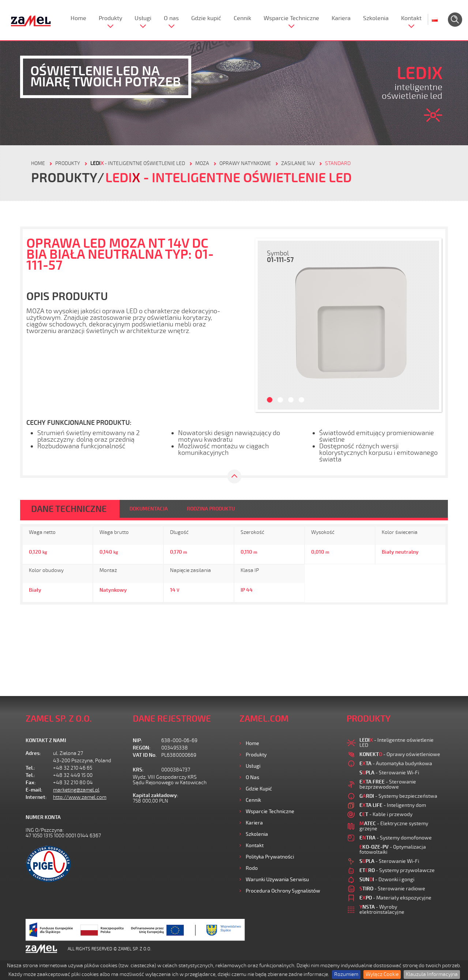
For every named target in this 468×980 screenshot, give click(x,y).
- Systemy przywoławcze (397, 870)
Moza (202, 163)
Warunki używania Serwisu (277, 880)
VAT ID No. (145, 755)
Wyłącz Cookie (382, 974)
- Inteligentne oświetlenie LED (138, 163)
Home (78, 18)
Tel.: (30, 768)
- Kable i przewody (386, 814)
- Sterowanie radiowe (392, 889)
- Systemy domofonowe (396, 838)
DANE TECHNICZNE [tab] (69, 509)
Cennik (242, 18)
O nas (171, 18)
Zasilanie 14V (298, 163)
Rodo (252, 868)
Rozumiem (346, 974)
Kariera (341, 18)
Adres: (33, 753)
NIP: (137, 740)
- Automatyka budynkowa (396, 764)
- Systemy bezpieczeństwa (398, 796)
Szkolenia (376, 18)
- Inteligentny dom (393, 805)
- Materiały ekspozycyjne (395, 898)
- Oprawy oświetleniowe (400, 754)
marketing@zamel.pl (76, 790)
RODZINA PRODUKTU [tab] (211, 509)
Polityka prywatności (270, 857)
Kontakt (411, 18)
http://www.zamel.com (80, 797)
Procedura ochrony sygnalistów (283, 891)
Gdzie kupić (206, 18)
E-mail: (34, 790)
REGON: (142, 748)
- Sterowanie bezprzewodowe (388, 784)
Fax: (31, 783)
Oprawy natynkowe (245, 163)
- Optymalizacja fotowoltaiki (393, 850)
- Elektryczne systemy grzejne (394, 826)
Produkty (110, 18)
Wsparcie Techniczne (291, 18)
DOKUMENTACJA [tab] (149, 509)
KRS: (138, 770)
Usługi (143, 18)
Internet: (36, 797)
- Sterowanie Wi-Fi (389, 773)
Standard (338, 163)
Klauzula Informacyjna (432, 974)
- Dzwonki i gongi (387, 880)
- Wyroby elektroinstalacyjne (382, 910)
